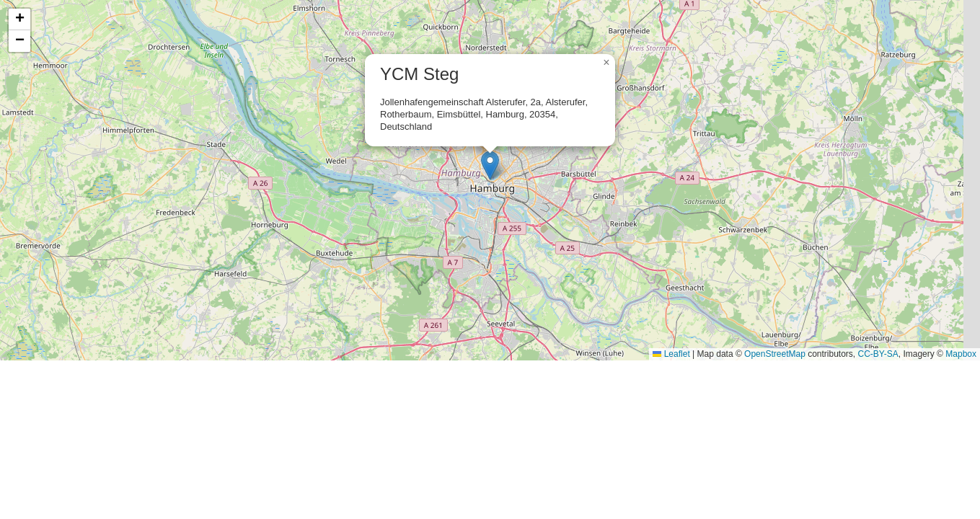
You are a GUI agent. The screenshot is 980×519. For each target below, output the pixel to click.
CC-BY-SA (878, 354)
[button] (490, 165)
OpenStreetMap (775, 354)
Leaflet (671, 354)
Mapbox (961, 354)
